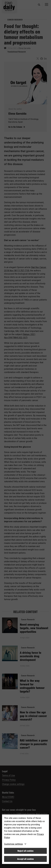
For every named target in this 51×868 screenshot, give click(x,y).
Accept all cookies (26, 859)
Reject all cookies (26, 851)
